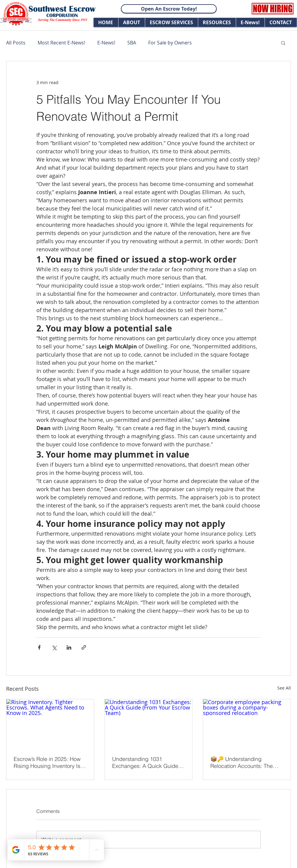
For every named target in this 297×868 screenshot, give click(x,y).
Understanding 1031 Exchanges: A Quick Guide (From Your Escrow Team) (145, 762)
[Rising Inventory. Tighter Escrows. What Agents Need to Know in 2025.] (50, 724)
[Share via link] (84, 647)
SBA (132, 43)
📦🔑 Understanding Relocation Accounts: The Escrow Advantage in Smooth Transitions (246, 762)
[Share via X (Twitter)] (54, 647)
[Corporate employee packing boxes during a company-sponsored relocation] (247, 724)
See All (284, 688)
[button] (283, 43)
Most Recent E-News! (61, 43)
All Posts (16, 43)
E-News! (106, 43)
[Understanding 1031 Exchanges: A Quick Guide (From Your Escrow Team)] (149, 724)
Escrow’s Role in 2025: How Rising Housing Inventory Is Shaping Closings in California (47, 762)
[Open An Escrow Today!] (169, 9)
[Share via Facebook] (39, 647)
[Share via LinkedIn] (69, 647)
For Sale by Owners (170, 43)
